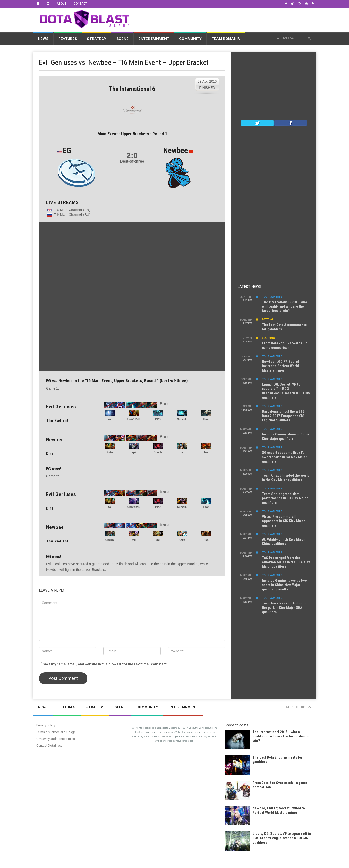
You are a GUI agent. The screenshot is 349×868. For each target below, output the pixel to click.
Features (68, 39)
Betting (268, 320)
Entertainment (154, 39)
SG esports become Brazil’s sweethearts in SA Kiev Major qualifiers (285, 457)
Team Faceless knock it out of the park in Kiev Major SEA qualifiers (285, 608)
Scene (122, 39)
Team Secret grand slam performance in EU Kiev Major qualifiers (285, 498)
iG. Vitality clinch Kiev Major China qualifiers (284, 542)
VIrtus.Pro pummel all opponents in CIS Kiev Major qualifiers (284, 521)
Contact (80, 4)
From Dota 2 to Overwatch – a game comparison (285, 345)
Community (190, 39)
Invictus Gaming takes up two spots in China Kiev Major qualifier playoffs (284, 585)
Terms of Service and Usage (56, 732)
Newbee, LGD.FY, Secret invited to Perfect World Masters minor (281, 366)
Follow (286, 39)
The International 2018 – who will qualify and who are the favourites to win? (285, 306)
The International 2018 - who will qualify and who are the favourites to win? (281, 736)
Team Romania (226, 39)
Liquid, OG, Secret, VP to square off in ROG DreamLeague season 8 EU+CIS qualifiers (286, 391)
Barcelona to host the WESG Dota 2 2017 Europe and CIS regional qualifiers (283, 416)
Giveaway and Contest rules (56, 739)
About (62, 4)
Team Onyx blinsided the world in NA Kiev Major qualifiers (286, 478)
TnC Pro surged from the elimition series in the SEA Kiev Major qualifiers (286, 562)
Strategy (97, 39)
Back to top (298, 707)
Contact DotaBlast (49, 746)
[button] (309, 39)
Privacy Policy (46, 725)
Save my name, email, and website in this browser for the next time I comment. (105, 664)
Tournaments (272, 297)
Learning (268, 338)
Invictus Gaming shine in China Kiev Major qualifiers (286, 436)
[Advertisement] (228, 19)
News (43, 39)
